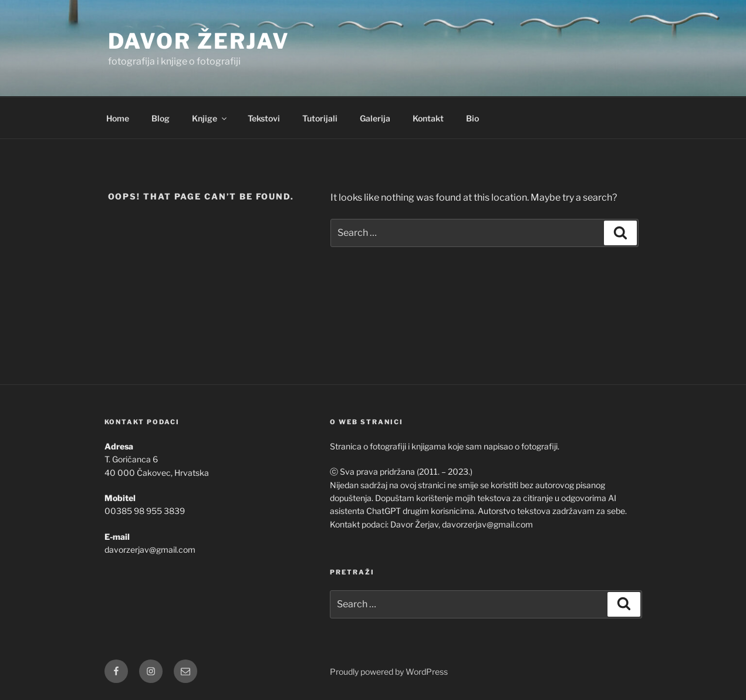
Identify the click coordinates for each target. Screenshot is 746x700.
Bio (472, 118)
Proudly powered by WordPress (389, 672)
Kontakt (428, 118)
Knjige (210, 118)
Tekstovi (264, 118)
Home (118, 118)
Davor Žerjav (199, 41)
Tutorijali (320, 118)
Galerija (375, 118)
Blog (161, 118)
